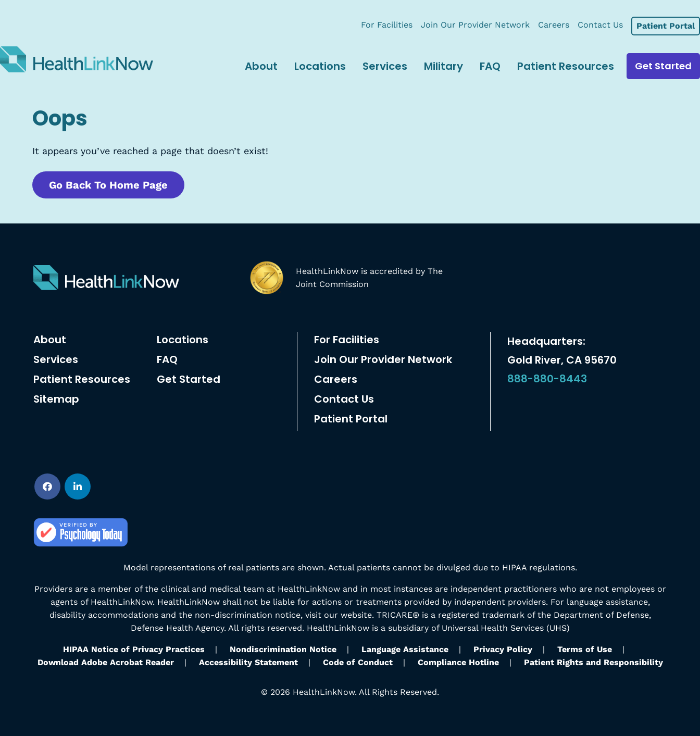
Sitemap (56, 399)
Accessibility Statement (248, 662)
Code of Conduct (358, 662)
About (50, 340)
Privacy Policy (503, 649)
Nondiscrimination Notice (283, 649)
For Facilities (347, 340)
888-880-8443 (547, 379)
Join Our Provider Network (383, 359)
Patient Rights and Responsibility (593, 662)
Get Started (189, 379)
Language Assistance (405, 649)
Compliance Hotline (458, 662)
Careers (336, 379)
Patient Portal (351, 419)
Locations (183, 340)
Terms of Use (585, 649)
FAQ (167, 359)
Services (56, 359)
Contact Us (344, 399)
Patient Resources (82, 379)
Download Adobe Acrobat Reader (106, 662)
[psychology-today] (81, 522)
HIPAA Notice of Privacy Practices (134, 649)
